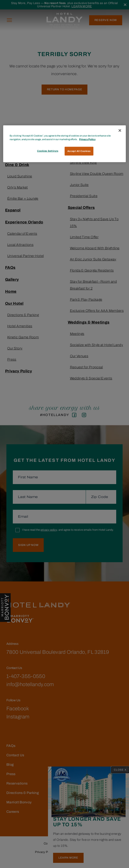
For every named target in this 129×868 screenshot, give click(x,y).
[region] (64, 144)
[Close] (120, 131)
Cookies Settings (48, 151)
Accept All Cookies (79, 151)
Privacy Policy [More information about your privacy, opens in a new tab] (87, 139)
